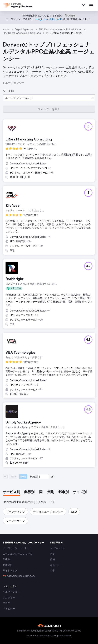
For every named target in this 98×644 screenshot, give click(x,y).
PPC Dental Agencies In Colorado (22, 33)
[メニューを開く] (91, 6)
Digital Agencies (24, 29)
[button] (49, 98)
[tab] (11, 492)
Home (6, 29)
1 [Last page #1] (54, 477)
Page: (33, 477)
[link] (84, 6)
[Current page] (43, 477)
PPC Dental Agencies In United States (60, 29)
